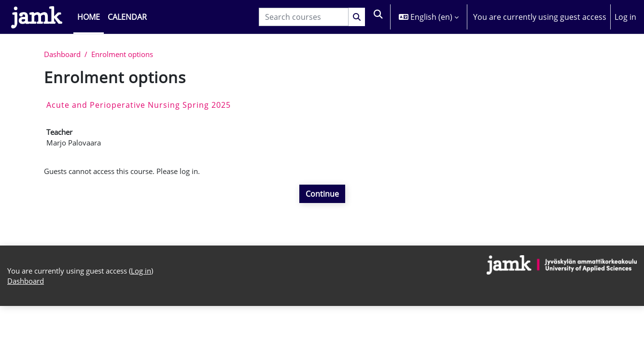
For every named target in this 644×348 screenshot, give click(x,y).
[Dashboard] (37, 17)
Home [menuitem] (89, 17)
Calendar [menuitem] (127, 17)
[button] (378, 17)
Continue (322, 198)
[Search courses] (303, 17)
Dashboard (64, 55)
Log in (625, 17)
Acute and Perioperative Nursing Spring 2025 (139, 106)
